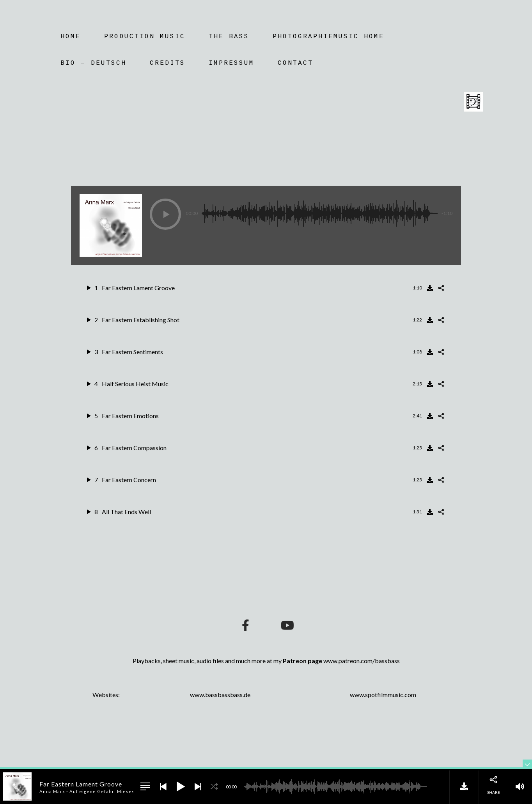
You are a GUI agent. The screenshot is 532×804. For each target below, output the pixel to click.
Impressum (231, 63)
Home (71, 37)
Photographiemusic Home (328, 37)
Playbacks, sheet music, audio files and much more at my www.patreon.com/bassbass (266, 661)
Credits (168, 63)
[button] (165, 214)
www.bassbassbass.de (220, 695)
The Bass (229, 37)
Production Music (145, 37)
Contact (295, 63)
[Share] (441, 288)
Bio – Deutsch (93, 63)
